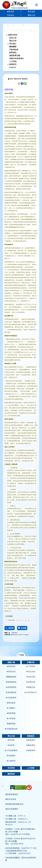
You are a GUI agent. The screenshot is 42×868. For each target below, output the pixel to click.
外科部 (11, 740)
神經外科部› (18, 79)
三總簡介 (11, 708)
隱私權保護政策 (12, 794)
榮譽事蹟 (11, 724)
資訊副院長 (11, 692)
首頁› (11, 79)
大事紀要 (11, 718)
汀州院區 (31, 666)
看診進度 (31, 12)
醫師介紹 (31, 15)
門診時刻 (11, 15)
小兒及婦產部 (11, 750)
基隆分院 (31, 687)
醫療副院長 (11, 677)
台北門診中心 (31, 692)
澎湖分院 (31, 682)
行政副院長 (11, 698)
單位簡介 (13, 44)
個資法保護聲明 (12, 809)
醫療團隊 (13, 47)
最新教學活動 (15, 55)
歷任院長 (11, 703)
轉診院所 (11, 774)
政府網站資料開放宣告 (14, 804)
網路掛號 (11, 12)
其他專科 (11, 756)
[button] (21, 655)
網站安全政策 (11, 799)
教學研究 (13, 64)
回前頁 (10, 628)
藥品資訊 (31, 745)
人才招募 (31, 768)
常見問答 (11, 768)
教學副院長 (11, 682)
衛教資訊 (31, 736)
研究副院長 (11, 687)
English (13, 67)
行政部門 (11, 761)
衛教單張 (31, 750)
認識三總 (11, 662)
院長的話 (11, 666)
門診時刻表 (14, 50)
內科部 (11, 745)
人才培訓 (13, 61)
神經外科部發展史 (17, 58)
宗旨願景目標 (11, 729)
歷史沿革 (13, 41)
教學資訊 (13, 53)
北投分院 (31, 677)
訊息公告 (13, 38)
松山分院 (31, 671)
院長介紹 (11, 671)
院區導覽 (11, 713)
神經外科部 (13, 35)
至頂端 (22, 628)
